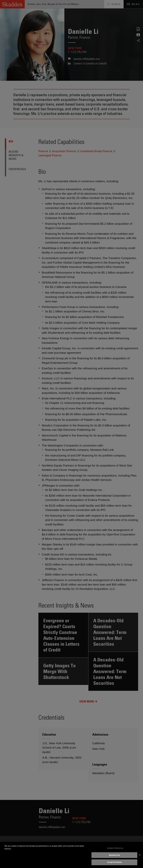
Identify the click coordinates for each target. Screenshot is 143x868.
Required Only (114, 855)
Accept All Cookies (114, 862)
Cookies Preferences (115, 848)
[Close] (140, 855)
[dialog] (71, 855)
